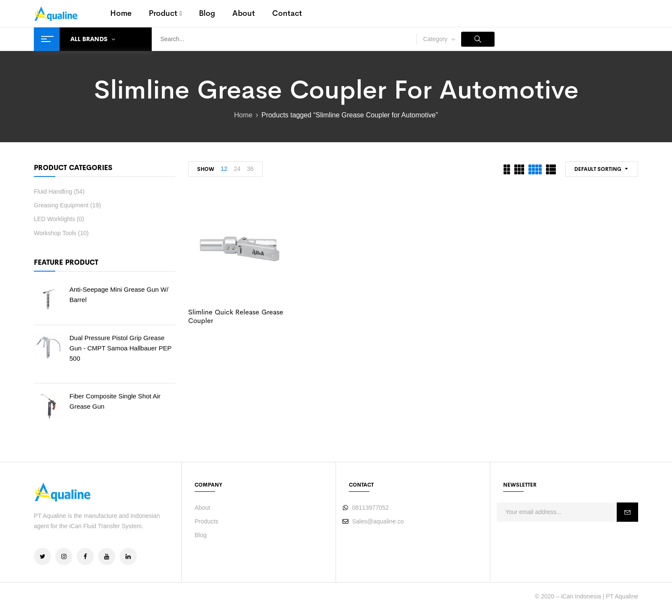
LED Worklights (54, 219)
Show (206, 169)
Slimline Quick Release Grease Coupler (236, 316)
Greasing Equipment (61, 205)
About (202, 508)
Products (206, 521)
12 (224, 169)
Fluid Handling (53, 191)
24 (237, 169)
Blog (201, 535)
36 (250, 169)
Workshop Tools (55, 233)
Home (243, 115)
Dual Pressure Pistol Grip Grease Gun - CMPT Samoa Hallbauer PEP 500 (120, 348)
